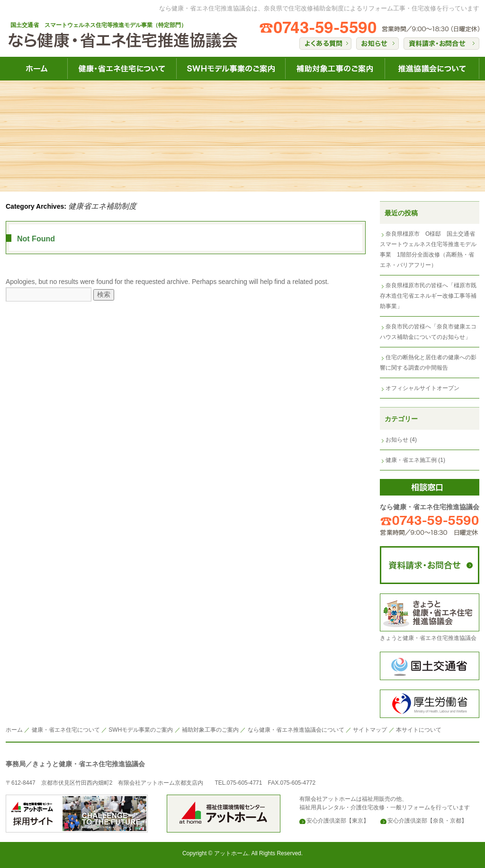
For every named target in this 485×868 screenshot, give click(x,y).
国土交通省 (430, 666)
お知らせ (397, 440)
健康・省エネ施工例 (411, 460)
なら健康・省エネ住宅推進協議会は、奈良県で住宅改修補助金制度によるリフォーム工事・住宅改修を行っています (319, 8)
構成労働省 (430, 704)
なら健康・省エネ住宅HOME (36, 69)
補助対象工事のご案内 (210, 730)
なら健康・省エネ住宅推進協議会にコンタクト (430, 565)
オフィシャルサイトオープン (422, 388)
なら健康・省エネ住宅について (122, 69)
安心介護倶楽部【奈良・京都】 (427, 821)
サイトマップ (370, 730)
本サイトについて (419, 730)
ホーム (14, 730)
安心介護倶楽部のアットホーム (77, 814)
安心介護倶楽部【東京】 (338, 821)
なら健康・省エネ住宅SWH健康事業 (231, 69)
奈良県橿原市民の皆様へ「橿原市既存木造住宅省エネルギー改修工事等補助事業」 (428, 296)
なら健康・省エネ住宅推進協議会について (432, 69)
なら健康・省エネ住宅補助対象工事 (335, 69)
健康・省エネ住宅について (66, 730)
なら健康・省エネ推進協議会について (296, 730)
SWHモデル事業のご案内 (141, 730)
